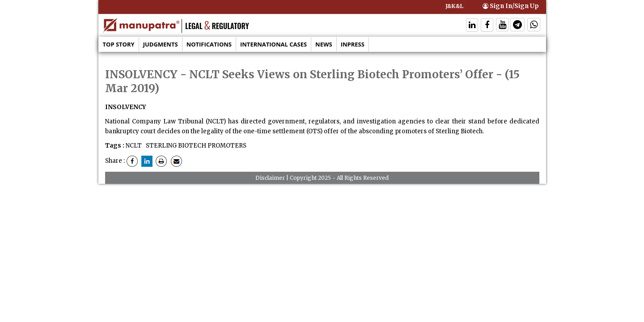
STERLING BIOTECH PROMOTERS (195, 146)
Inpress (353, 44)
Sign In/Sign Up (511, 6)
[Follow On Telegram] (517, 26)
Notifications (209, 44)
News (324, 44)
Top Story (119, 44)
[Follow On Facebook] (487, 26)
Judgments (161, 44)
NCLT (134, 146)
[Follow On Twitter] (502, 26)
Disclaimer (270, 178)
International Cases (273, 44)
